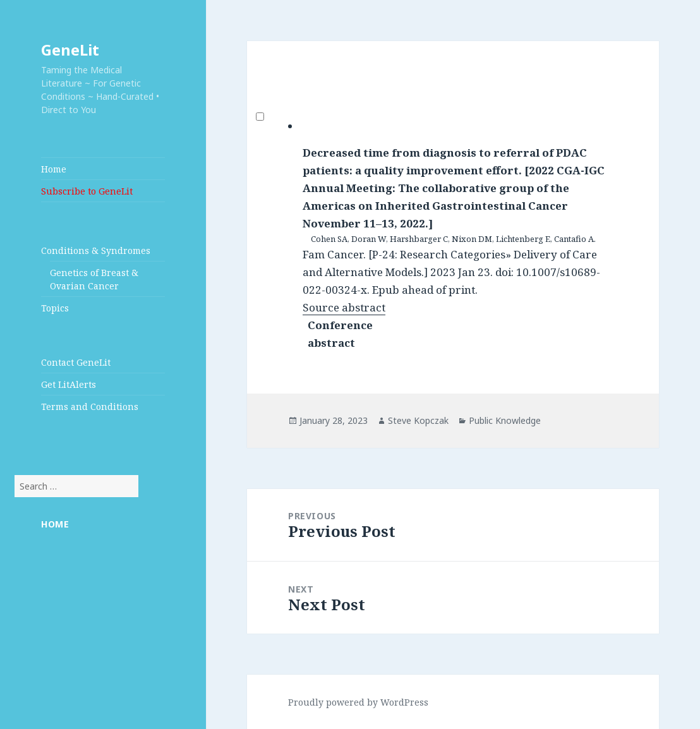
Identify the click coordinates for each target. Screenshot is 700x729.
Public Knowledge (505, 420)
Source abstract (344, 307)
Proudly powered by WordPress (358, 702)
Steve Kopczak (418, 420)
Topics (55, 308)
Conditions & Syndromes (96, 250)
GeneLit (70, 50)
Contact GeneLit (76, 362)
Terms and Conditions (90, 407)
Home (54, 169)
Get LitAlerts (69, 384)
